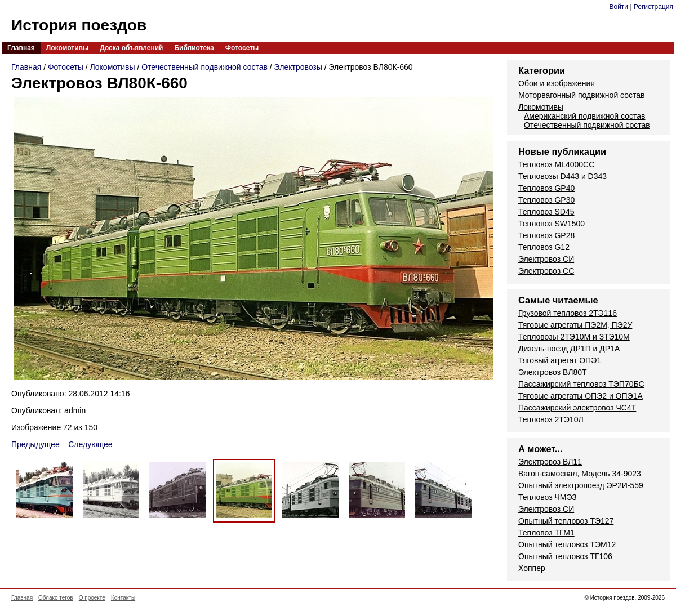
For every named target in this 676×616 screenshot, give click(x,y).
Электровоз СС (546, 271)
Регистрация (653, 7)
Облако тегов (56, 598)
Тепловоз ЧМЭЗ (548, 497)
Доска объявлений (131, 48)
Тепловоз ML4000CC (556, 164)
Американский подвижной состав (584, 116)
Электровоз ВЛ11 (550, 462)
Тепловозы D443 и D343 (562, 176)
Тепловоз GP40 (546, 188)
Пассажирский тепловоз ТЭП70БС (581, 384)
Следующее (90, 444)
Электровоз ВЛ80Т (553, 372)
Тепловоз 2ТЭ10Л (551, 419)
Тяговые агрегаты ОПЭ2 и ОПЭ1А (581, 396)
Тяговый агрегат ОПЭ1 (560, 360)
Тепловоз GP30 (546, 200)
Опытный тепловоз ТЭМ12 (567, 544)
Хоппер (532, 568)
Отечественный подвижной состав (204, 67)
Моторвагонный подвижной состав (582, 95)
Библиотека (194, 48)
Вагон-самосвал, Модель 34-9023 (580, 474)
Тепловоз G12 (544, 247)
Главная (21, 48)
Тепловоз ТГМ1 (546, 533)
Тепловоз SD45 (546, 212)
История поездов (79, 25)
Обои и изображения (557, 83)
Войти (619, 7)
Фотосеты (242, 48)
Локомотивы (67, 48)
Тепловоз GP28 (546, 235)
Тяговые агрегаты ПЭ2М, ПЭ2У (575, 325)
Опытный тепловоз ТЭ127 (566, 521)
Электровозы (298, 67)
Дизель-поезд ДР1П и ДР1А (569, 349)
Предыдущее (35, 444)
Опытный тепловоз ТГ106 (565, 556)
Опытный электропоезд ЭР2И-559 (581, 485)
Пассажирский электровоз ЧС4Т (577, 408)
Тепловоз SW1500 (552, 224)
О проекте (92, 598)
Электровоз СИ (546, 259)
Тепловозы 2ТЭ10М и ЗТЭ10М (574, 337)
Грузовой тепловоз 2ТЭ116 (568, 313)
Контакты (123, 598)
